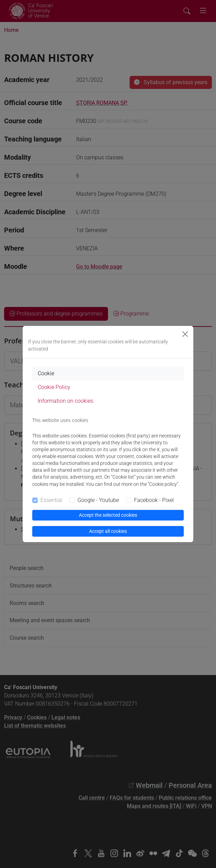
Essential (51, 500)
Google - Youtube (98, 500)
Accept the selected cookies (108, 515)
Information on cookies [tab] (65, 401)
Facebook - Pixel (154, 500)
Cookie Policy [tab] (54, 387)
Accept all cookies (108, 531)
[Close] (185, 334)
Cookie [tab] (46, 373)
